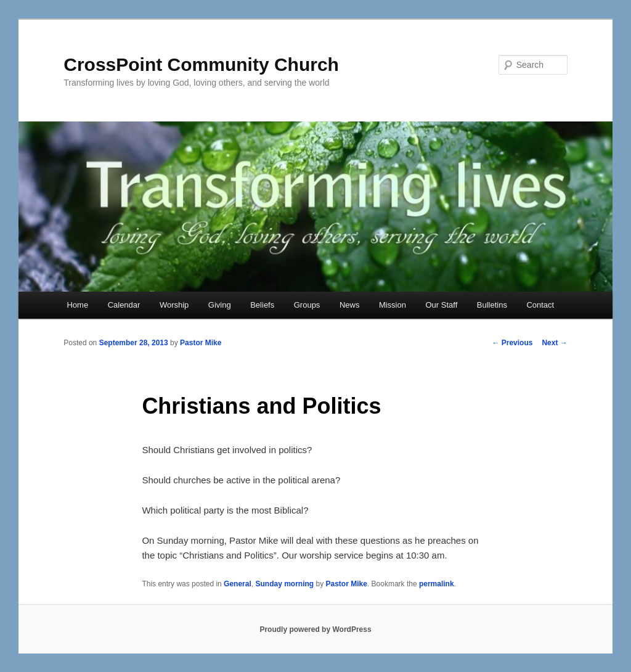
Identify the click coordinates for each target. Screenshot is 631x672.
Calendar (124, 305)
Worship (174, 305)
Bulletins (492, 305)
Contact (540, 305)
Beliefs (262, 305)
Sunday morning (284, 584)
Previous (512, 343)
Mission (393, 305)
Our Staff (441, 305)
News (350, 305)
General (238, 584)
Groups (307, 305)
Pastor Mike (201, 343)
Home (77, 305)
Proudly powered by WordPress (315, 629)
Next (554, 343)
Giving (220, 305)
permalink (437, 584)
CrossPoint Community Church (201, 64)
